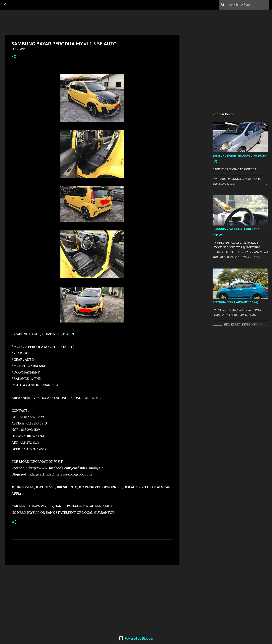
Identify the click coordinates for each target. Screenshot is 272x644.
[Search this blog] (248, 5)
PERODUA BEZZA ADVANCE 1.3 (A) (235, 302)
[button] (14, 57)
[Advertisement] (92, 599)
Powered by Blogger (136, 638)
